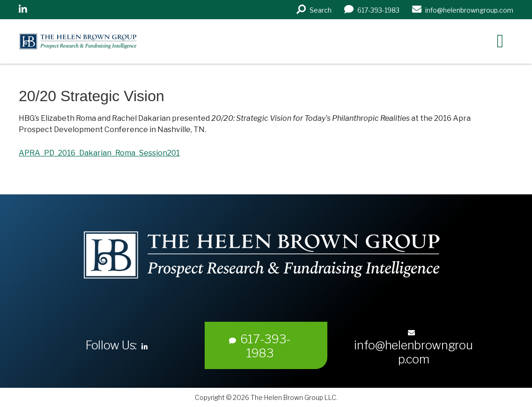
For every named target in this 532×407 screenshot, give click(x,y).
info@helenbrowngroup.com (413, 348)
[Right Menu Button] (500, 41)
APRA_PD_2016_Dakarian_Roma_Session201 (99, 153)
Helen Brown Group (106, 41)
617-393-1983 (260, 346)
